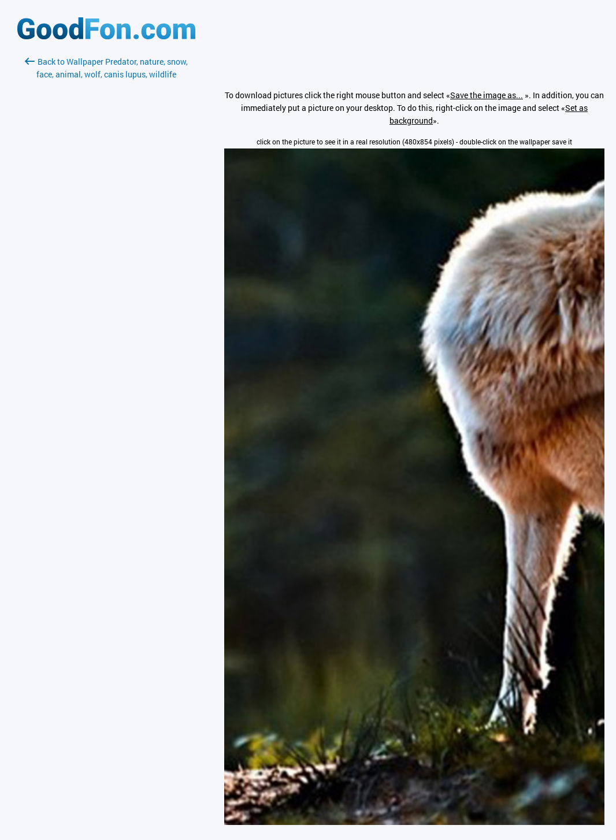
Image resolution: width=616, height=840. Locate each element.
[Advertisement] (106, 218)
